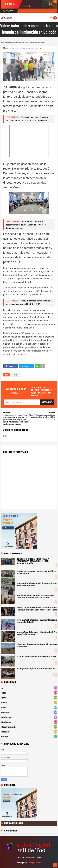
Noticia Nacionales (6, 717)
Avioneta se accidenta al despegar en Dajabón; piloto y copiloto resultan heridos (37, 646)
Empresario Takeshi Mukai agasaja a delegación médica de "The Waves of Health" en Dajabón (37, 633)
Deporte (3, 698)
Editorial (3, 708)
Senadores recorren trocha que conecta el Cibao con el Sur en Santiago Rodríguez (36, 572)
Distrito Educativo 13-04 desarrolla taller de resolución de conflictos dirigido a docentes (26, 225)
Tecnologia (4, 737)
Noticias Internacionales (8, 727)
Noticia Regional (6, 722)
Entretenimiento (6, 713)
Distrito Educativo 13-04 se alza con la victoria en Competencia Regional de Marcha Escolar (37, 621)
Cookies (39, 858)
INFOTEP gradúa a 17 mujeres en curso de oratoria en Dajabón (36, 669)
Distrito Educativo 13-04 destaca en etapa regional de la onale (36, 657)
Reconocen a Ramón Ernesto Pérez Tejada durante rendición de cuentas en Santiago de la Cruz (37, 585)
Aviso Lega (20, 858)
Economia (4, 703)
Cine (2, 688)
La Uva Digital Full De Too (34, 863)
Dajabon (16, 375)
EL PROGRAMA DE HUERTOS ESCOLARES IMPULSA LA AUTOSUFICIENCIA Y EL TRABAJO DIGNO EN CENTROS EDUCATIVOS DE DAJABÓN (33, 561)
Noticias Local (5, 732)
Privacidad (30, 858)
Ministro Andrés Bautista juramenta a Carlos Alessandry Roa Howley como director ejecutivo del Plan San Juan (36, 597)
